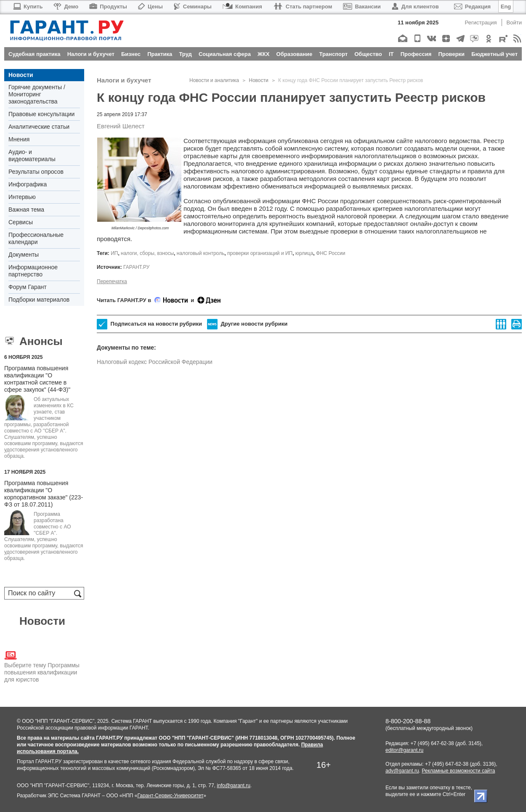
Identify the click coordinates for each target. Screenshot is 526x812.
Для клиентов (415, 7)
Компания (242, 7)
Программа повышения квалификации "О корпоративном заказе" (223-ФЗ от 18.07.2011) (44, 494)
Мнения (19, 139)
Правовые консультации (41, 114)
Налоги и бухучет (124, 80)
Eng (506, 7)
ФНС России (331, 253)
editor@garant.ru (404, 750)
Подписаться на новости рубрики (149, 324)
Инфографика (28, 184)
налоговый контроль (201, 253)
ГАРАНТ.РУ (136, 267)
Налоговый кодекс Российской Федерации (155, 362)
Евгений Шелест (121, 126)
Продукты (108, 7)
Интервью (22, 197)
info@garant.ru (234, 785)
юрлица (304, 253)
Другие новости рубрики (247, 324)
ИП (114, 253)
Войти (514, 23)
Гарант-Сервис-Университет (170, 796)
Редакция (472, 7)
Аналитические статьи (39, 127)
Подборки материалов (39, 300)
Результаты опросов (36, 172)
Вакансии (362, 7)
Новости (21, 75)
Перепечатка (112, 281)
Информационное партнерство (33, 271)
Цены (150, 7)
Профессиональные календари (36, 238)
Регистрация (481, 23)
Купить (28, 7)
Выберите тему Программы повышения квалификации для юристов (42, 666)
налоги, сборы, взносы (147, 253)
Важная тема (26, 210)
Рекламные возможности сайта (458, 771)
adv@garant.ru (402, 771)
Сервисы (21, 222)
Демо (66, 7)
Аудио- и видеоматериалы (32, 155)
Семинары (193, 7)
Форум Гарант (28, 287)
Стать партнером (303, 7)
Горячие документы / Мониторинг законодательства (37, 94)
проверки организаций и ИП (260, 253)
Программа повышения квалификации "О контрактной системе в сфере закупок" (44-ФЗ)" (37, 379)
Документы (24, 255)
